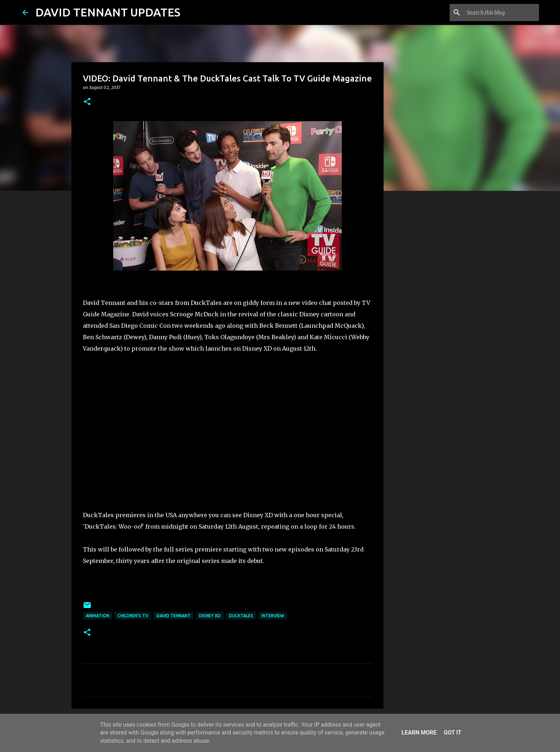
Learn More (419, 733)
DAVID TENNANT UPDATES (108, 12)
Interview (273, 616)
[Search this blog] (501, 13)
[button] (87, 102)
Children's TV (133, 616)
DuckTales (241, 616)
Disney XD (210, 616)
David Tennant (174, 616)
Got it (452, 733)
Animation (97, 616)
